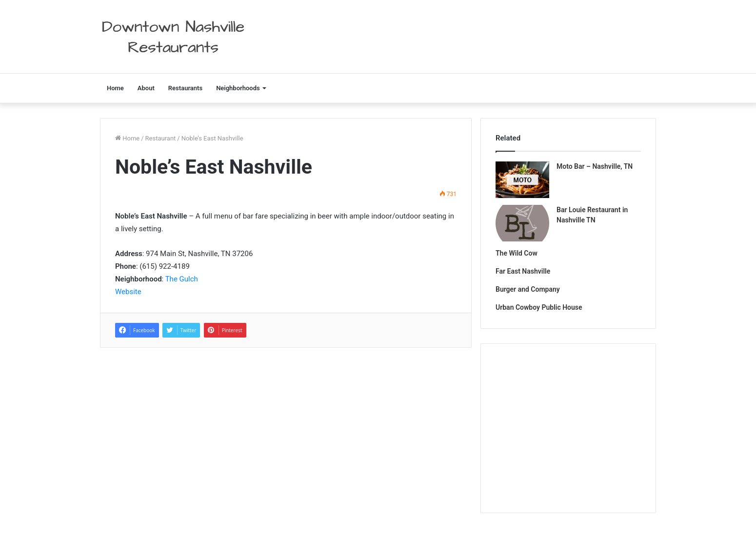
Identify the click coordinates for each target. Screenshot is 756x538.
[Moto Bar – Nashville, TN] (522, 180)
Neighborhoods (238, 88)
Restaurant (161, 138)
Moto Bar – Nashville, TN (595, 166)
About (146, 88)
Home (115, 88)
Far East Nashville (523, 271)
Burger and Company (528, 289)
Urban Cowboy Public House (539, 307)
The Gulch (182, 279)
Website (128, 292)
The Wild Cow (517, 253)
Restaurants (185, 88)
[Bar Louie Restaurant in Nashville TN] (522, 223)
